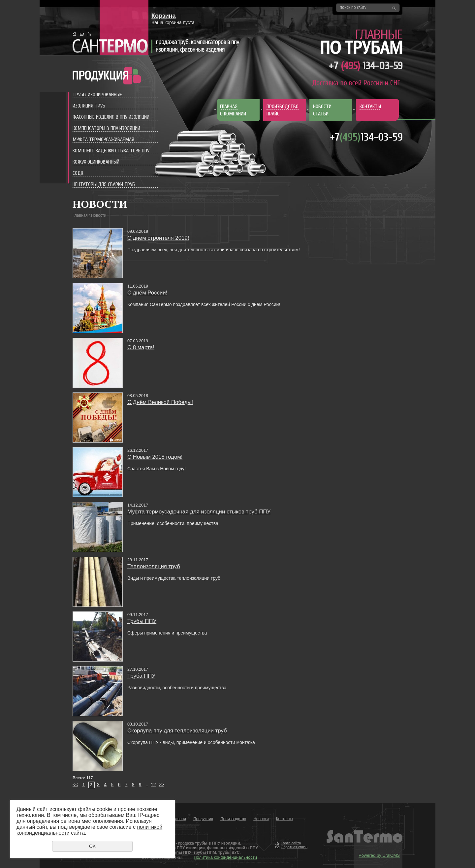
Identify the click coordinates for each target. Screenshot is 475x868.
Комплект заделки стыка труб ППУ (111, 151)
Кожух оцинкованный (96, 162)
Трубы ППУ (142, 621)
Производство (233, 819)
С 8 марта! (141, 347)
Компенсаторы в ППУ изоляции (106, 128)
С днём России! (147, 293)
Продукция (203, 819)
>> (161, 785)
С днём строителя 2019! (158, 238)
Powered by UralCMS (379, 855)
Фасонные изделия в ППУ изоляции (111, 117)
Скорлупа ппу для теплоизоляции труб (177, 731)
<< (75, 785)
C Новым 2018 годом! (155, 457)
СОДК (78, 173)
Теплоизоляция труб (154, 566)
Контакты (285, 819)
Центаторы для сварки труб (104, 184)
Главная (80, 215)
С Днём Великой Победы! (160, 402)
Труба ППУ (141, 676)
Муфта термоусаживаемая (103, 139)
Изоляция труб (89, 106)
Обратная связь (294, 847)
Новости (261, 819)
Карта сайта (291, 843)
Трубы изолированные (97, 95)
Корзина (164, 16)
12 (153, 785)
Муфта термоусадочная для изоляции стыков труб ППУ (199, 512)
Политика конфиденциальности (225, 857)
